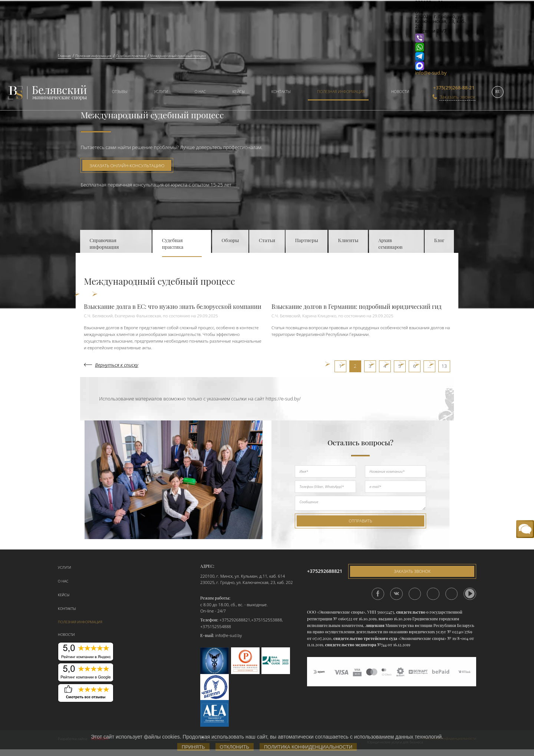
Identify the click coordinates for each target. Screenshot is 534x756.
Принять (193, 747)
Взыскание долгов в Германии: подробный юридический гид (357, 306)
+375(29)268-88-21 (454, 88)
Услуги (161, 92)
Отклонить (235, 747)
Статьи (267, 240)
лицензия (375, 625)
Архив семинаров (390, 243)
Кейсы (239, 92)
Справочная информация (104, 243)
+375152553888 (266, 620)
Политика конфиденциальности (308, 747)
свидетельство (411, 612)
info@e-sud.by (431, 73)
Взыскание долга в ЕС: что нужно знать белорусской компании (173, 306)
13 (444, 366)
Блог (439, 240)
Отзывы (120, 92)
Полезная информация (341, 92)
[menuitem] (117, 93)
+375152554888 (216, 626)
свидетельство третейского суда (365, 638)
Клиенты (348, 240)
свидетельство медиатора (350, 645)
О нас (200, 92)
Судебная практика (173, 243)
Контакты (281, 92)
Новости (400, 92)
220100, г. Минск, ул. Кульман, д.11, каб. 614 (243, 576)
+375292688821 (235, 620)
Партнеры (307, 240)
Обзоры (230, 240)
